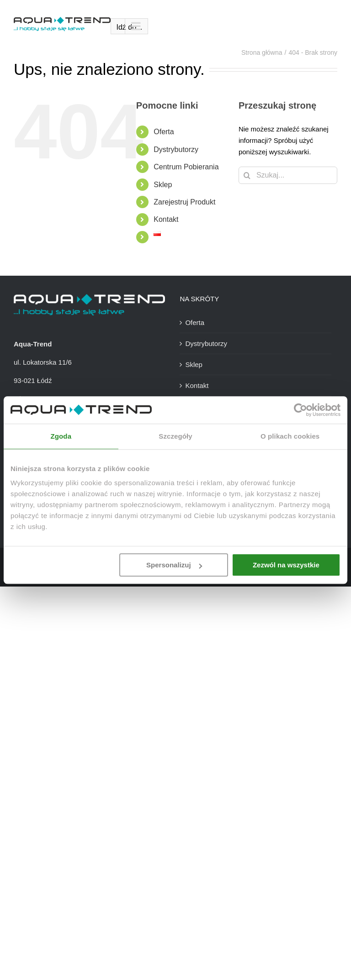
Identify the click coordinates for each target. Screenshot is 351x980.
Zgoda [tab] (61, 436)
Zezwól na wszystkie (286, 565)
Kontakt (166, 219)
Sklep (163, 185)
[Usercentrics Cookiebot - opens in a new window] (300, 410)
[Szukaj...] (288, 175)
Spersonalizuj (174, 565)
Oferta (164, 132)
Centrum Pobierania (186, 167)
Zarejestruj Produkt (184, 202)
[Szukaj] (247, 175)
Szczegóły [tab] (175, 436)
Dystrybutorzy (176, 149)
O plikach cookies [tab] (290, 436)
